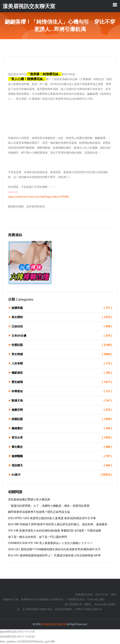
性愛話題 (62, 345)
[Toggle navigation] (115, 5)
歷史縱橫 (62, 382)
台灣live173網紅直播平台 (88, 609)
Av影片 (62, 475)
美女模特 (62, 317)
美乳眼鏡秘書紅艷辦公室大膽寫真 (29, 499)
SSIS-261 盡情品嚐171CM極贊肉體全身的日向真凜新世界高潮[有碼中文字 (54, 549)
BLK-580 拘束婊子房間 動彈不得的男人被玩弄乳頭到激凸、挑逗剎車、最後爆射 (58, 524)
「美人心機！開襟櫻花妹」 (27, 79)
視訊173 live (102, 595)
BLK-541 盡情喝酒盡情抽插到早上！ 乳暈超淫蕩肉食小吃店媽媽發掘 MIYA (54, 555)
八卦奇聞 (62, 364)
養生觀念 (62, 447)
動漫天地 (62, 401)
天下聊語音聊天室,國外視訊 (37, 609)
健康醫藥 (62, 456)
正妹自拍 (62, 326)
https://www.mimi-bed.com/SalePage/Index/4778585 (39, 197)
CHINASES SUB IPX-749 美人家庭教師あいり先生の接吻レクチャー (50, 543)
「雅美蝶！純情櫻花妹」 (44, 74)
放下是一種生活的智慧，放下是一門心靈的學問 (38, 537)
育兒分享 (62, 438)
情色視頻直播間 (63, 609)
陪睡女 (88, 604)
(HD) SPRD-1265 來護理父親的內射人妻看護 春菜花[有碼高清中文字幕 (52, 518)
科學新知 (62, 391)
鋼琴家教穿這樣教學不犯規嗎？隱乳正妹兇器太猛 (39, 512)
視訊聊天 (62, 465)
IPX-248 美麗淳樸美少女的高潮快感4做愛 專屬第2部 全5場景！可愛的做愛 (55, 531)
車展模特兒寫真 (84, 595)
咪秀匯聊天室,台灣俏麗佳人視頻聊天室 (42, 599)
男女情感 (62, 354)
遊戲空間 (62, 410)
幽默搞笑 (62, 373)
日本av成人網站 (96, 599)
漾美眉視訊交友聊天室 (54, 624)
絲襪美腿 (62, 308)
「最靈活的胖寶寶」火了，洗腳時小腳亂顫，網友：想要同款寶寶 (49, 506)
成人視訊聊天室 (73, 604)
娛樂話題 (62, 419)
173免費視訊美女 (75, 599)
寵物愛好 (62, 428)
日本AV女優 (62, 336)
